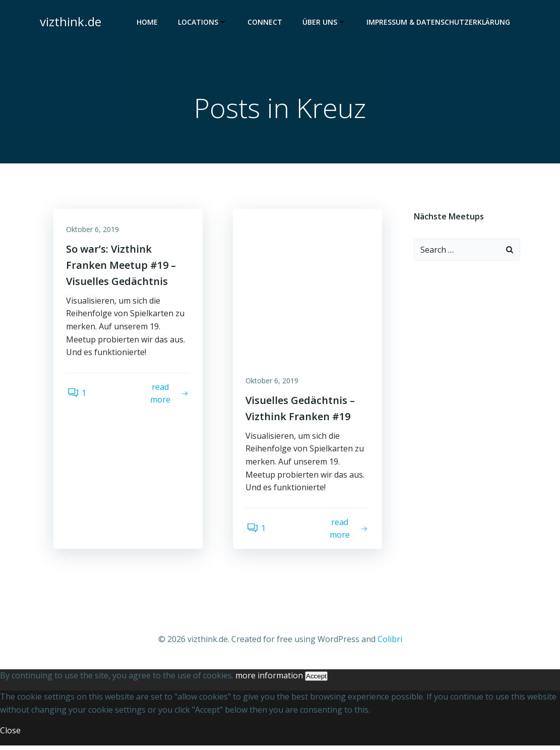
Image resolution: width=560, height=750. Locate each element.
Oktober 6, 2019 (95, 233)
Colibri (390, 644)
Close (10, 735)
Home (149, 23)
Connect (267, 23)
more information (269, 680)
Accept (316, 681)
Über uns (326, 23)
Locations (205, 23)
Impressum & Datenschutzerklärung (440, 23)
